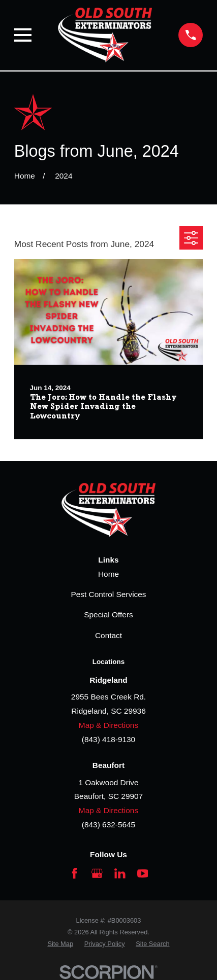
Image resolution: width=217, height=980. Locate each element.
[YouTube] (143, 873)
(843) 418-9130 (108, 739)
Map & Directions (108, 725)
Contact (108, 635)
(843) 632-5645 (108, 825)
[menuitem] (60, 944)
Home (108, 574)
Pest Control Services (108, 594)
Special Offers (108, 615)
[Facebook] (75, 873)
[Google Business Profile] (97, 873)
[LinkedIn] (120, 873)
